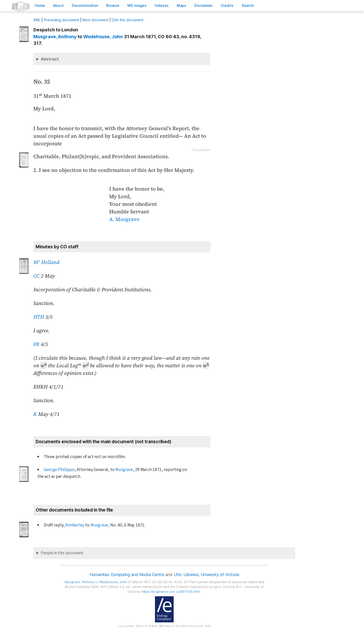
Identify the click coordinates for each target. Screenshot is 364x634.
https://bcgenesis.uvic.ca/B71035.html (171, 592)
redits (227, 5)
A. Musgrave (124, 219)
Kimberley (75, 525)
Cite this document (128, 20)
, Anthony (55, 37)
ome (40, 5)
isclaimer (203, 5)
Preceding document (61, 20)
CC (36, 276)
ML (37, 20)
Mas (181, 5)
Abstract (50, 59)
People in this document (62, 553)
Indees (162, 5)
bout (58, 5)
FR (36, 344)
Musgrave (124, 470)
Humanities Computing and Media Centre (127, 575)
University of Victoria (220, 575)
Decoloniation (85, 5)
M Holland (46, 262)
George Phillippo (59, 470)
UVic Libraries (186, 575)
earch (248, 5)
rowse (113, 5)
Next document (95, 20)
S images (137, 5)
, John (103, 37)
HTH (39, 317)
